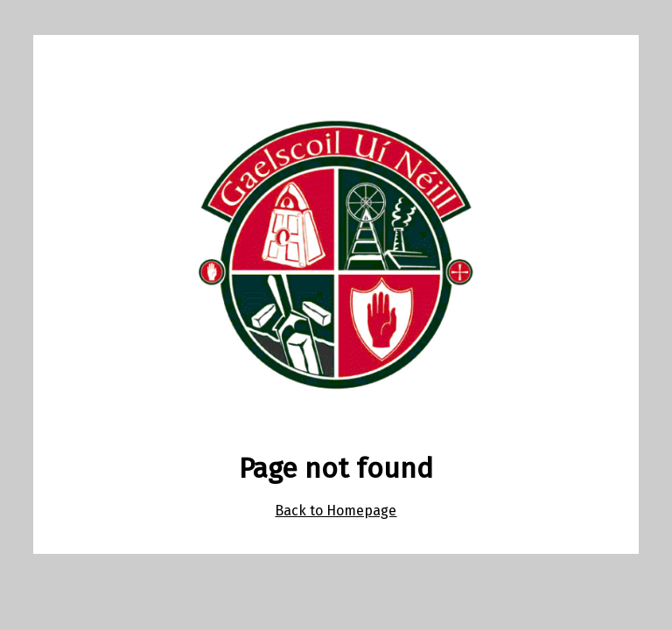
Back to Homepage (336, 511)
